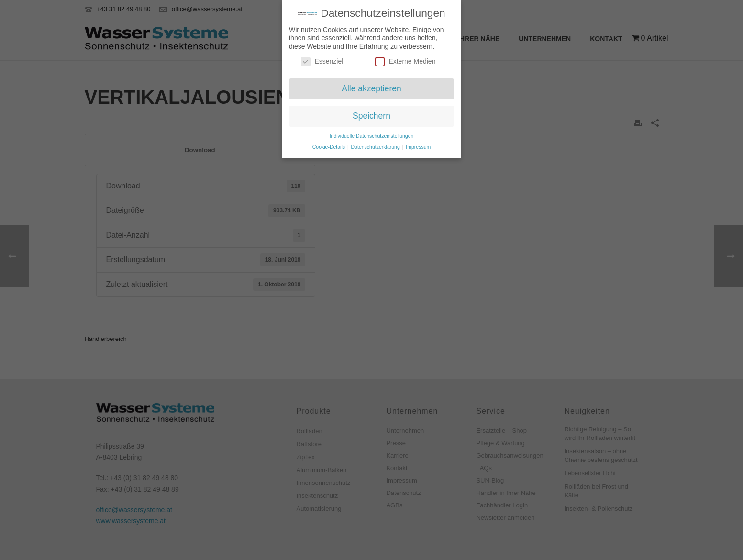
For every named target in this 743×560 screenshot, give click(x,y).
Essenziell (323, 59)
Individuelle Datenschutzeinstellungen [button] (372, 133)
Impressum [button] (418, 144)
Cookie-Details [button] (329, 144)
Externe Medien (405, 59)
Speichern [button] (371, 113)
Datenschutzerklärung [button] (376, 144)
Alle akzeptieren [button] (371, 86)
